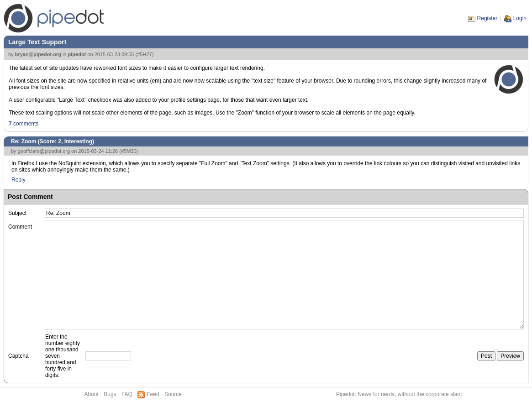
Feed (153, 394)
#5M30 (129, 151)
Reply (18, 180)
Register (487, 18)
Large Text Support (37, 42)
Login (520, 18)
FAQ (127, 394)
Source (173, 394)
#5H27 (144, 54)
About (92, 394)
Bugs (110, 394)
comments (24, 124)
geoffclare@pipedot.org (44, 151)
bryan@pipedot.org (38, 54)
